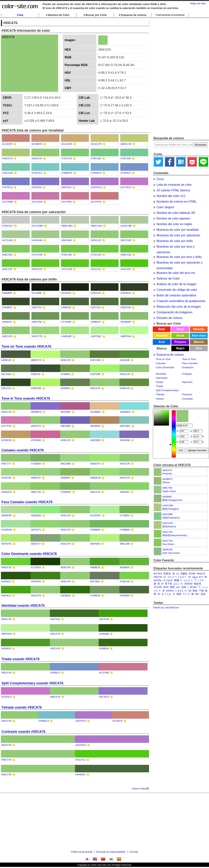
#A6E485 (67, 336)
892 (197, 594)
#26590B (104, 634)
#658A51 (7, 322)
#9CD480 (66, 464)
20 (159, 594)
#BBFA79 (36, 360)
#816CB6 (125, 440)
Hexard (160, 399)
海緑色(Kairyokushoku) (175, 535)
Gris (199, 348)
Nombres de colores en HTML (176, 202)
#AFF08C (96, 336)
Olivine (166, 482)
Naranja (199, 329)
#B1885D (95, 426)
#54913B (125, 360)
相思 (172, 587)
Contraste (187, 399)
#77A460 (66, 322)
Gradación (188, 367)
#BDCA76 (126, 144)
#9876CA (67, 187)
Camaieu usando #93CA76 (23, 450)
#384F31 (36, 374)
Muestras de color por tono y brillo (179, 257)
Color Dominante (165, 367)
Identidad (161, 374)
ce (178, 574)
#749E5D (95, 596)
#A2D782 (6, 478)
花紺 (203, 594)
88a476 (201, 574)
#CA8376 (7, 144)
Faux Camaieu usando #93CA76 (27, 502)
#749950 (65, 374)
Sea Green (168, 544)
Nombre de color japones (173, 218)
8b (190, 591)
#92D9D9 (95, 440)
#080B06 (7, 293)
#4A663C (80, 774)
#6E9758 (37, 322)
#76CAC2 (37, 173)
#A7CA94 (7, 240)
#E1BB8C (96, 412)
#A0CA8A (37, 240)
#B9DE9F (7, 515)
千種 (201, 591)
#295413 (6, 581)
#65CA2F (7, 269)
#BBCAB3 (67, 226)
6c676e (158, 580)
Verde (180, 336)
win (178, 587)
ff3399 (192, 574)
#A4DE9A (7, 530)
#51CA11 (96, 269)
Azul (162, 342)
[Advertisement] (172, 77)
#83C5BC (125, 426)
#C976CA (7, 697)
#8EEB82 (36, 515)
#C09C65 (6, 440)
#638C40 (125, 388)
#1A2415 (66, 293)
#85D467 (125, 492)
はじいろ (178, 584)
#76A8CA (96, 173)
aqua (195, 577)
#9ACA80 (67, 240)
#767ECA (7, 187)
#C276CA (126, 187)
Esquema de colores (170, 355)
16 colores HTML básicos (173, 190)
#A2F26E (95, 374)
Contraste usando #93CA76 (23, 732)
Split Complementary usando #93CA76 (32, 683)
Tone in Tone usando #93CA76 (26, 398)
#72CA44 (96, 255)
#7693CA (126, 173)
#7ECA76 (67, 158)
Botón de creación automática (176, 295)
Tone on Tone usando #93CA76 (26, 346)
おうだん (166, 594)
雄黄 (179, 594)
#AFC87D (168, 523)
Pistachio (167, 474)
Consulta (134, 852)
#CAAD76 (67, 144)
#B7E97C (7, 544)
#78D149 (125, 581)
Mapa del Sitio (198, 3)
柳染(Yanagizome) (172, 500)
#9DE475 (95, 464)
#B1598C (66, 412)
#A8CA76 (7, 158)
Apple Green (169, 491)
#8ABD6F (126, 322)
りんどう (188, 580)
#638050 (65, 388)
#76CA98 (126, 158)
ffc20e (193, 587)
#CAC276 (96, 144)
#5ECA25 (37, 269)
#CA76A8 (37, 202)
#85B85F (66, 478)
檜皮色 (198, 584)
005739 (158, 577)
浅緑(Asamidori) (171, 518)
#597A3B (95, 360)
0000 (166, 587)
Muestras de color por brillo (175, 241)
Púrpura (180, 342)
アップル (199, 580)
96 (206, 577)
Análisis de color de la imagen (176, 284)
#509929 (6, 648)
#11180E (37, 293)
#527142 (96, 307)
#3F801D (36, 581)
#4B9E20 (95, 567)
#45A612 (6, 596)
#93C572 (167, 470)
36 (173, 574)
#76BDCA (67, 173)
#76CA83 (96, 158)
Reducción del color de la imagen (179, 307)
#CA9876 (37, 144)
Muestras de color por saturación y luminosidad (179, 263)
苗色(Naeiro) (169, 526)
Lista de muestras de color (174, 185)
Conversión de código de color (177, 290)
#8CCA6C (126, 240)
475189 (158, 587)
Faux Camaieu (190, 363)
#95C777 (6, 464)
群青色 (167, 574)
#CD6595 (36, 440)
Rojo (162, 329)
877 (201, 577)
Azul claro (199, 336)
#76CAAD (8, 173)
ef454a (170, 591)
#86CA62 (7, 255)
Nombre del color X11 (171, 196)
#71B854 (125, 515)
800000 (188, 584)
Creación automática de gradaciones (181, 301)
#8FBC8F (168, 550)
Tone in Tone (189, 359)
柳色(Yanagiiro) (171, 509)
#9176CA (104, 697)
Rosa (180, 329)
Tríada (159, 386)
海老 (195, 591)
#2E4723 (6, 388)
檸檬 (177, 580)
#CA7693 (67, 202)
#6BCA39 (126, 255)
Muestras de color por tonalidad (178, 230)
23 (190, 577)
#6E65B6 (66, 426)
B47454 (158, 574)
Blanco (162, 348)
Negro (180, 348)
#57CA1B (67, 269)
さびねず (168, 580)
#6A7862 (95, 581)
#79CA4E (67, 255)
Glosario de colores (169, 318)
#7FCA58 (37, 255)
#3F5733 (37, 307)
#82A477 (36, 544)
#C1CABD (37, 226)
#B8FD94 (126, 336)
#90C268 (125, 544)
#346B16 (104, 648)
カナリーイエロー (177, 577)
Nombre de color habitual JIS (176, 213)
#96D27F (36, 478)
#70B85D (95, 530)
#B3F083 (95, 544)
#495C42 (6, 360)
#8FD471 (36, 530)
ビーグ (186, 594)
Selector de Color (168, 278)
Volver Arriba (139, 789)
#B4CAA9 (96, 226)
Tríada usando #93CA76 (21, 659)
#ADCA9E (126, 226)
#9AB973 (167, 479)
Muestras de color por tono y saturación (176, 247)
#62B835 (125, 567)
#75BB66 (125, 530)
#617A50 (6, 374)
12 (165, 577)
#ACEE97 (96, 515)
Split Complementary (167, 390)
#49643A (66, 307)
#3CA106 (104, 619)
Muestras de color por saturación (178, 235)
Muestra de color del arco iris (176, 273)
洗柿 (184, 587)
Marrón (199, 342)
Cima (20, 15)
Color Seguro (165, 207)
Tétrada (160, 394)
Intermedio (162, 378)
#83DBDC (125, 412)
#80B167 (96, 322)
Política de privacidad (82, 852)
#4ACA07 (126, 269)
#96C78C (167, 488)
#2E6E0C (66, 596)
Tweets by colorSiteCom (166, 608)
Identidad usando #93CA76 (23, 606)
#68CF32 (6, 567)
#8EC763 (36, 492)
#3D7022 (55, 619)
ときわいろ (181, 591)
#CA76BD (8, 202)
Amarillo (162, 336)
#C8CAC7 (8, 226)
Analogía (187, 374)
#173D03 (36, 567)
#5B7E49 (126, 307)
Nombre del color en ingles (174, 224)
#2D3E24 (126, 293)
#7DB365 (36, 464)
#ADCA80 (168, 505)
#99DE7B (95, 478)
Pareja (160, 382)
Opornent (187, 382)
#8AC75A (168, 532)
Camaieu (161, 363)
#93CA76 (37, 158)
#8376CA (37, 187)
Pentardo (187, 394)
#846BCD (36, 412)
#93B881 (167, 497)
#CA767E (96, 202)
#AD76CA (96, 187)
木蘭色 (184, 574)
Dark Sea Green (171, 553)
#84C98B (167, 514)
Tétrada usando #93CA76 (22, 707)
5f (162, 584)
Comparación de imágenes (174, 312)
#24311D (96, 293)
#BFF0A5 (6, 634)
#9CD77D (37, 336)
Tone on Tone (163, 359)
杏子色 (168, 584)
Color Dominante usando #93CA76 (29, 554)
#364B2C (7, 307)
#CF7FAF (7, 426)
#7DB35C (66, 492)
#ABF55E (36, 388)
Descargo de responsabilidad (111, 852)
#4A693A (125, 596)
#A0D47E (7, 492)
